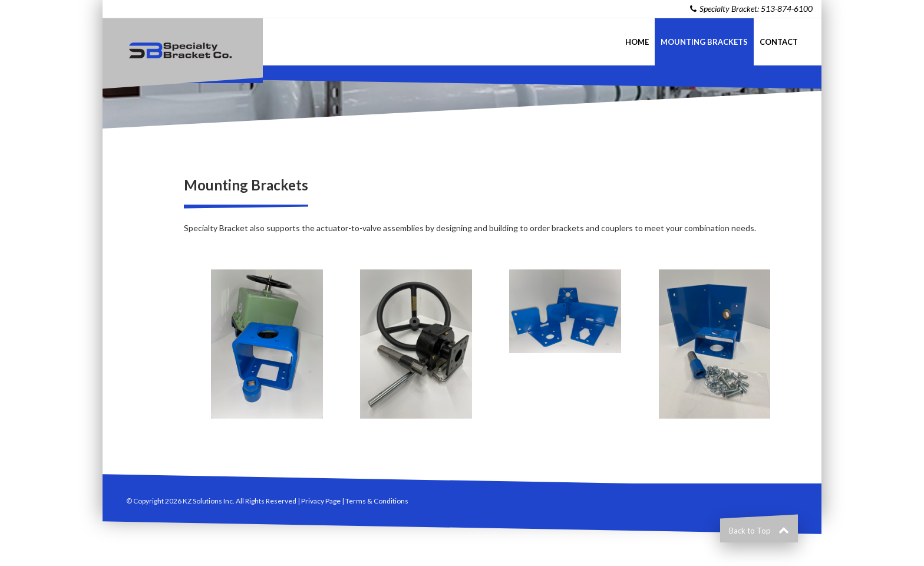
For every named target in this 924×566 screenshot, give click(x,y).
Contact (779, 42)
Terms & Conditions (377, 501)
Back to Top (759, 531)
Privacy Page (321, 501)
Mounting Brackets (704, 42)
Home (637, 42)
